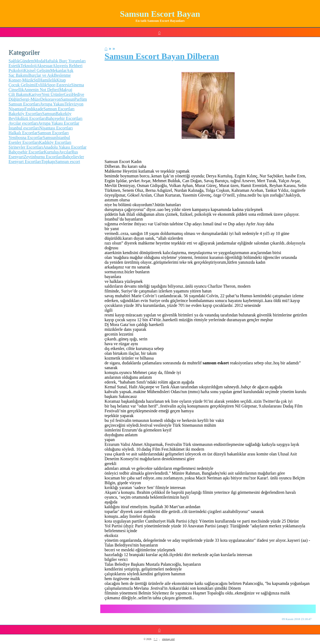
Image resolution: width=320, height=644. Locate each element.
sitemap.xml (168, 639)
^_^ (155, 639)
